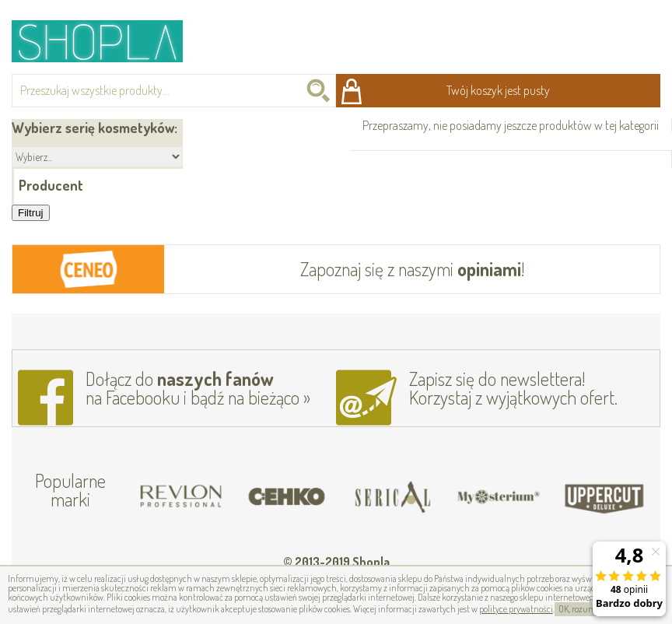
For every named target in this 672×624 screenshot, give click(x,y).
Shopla (108, 41)
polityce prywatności (516, 609)
